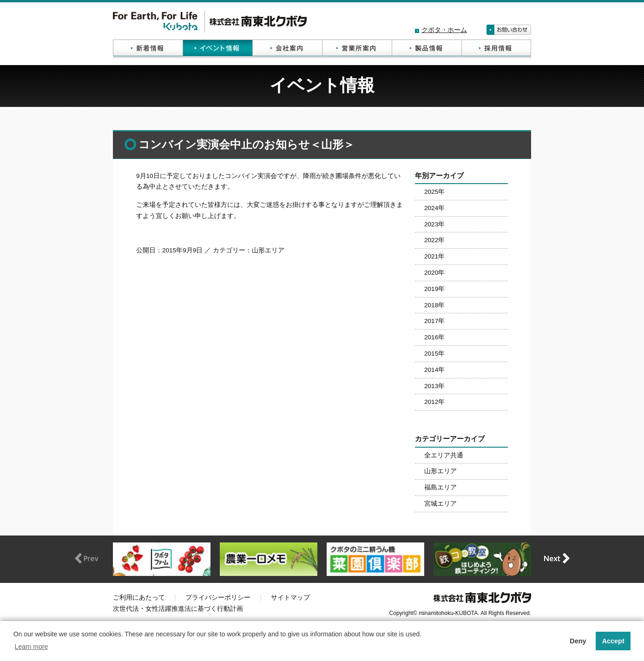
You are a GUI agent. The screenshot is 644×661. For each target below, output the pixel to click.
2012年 (434, 402)
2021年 (434, 256)
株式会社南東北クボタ (210, 22)
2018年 (434, 305)
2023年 (434, 224)
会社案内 (287, 49)
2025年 (434, 192)
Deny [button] (578, 641)
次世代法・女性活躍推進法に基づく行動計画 (178, 609)
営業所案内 (357, 49)
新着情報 (148, 49)
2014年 (434, 370)
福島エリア (440, 487)
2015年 (434, 354)
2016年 (434, 337)
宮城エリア (440, 504)
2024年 (434, 208)
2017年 (434, 321)
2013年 (434, 386)
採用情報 (496, 49)
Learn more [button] (32, 647)
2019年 (434, 289)
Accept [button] (613, 641)
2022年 (434, 240)
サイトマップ (290, 598)
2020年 (434, 273)
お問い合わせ (509, 30)
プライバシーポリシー (218, 598)
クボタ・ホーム (444, 30)
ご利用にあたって (139, 598)
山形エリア (440, 471)
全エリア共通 (444, 455)
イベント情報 (217, 49)
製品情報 (427, 49)
